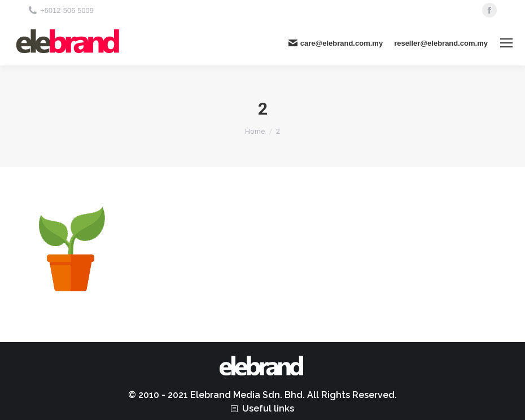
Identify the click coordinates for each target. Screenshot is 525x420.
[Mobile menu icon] (506, 43)
